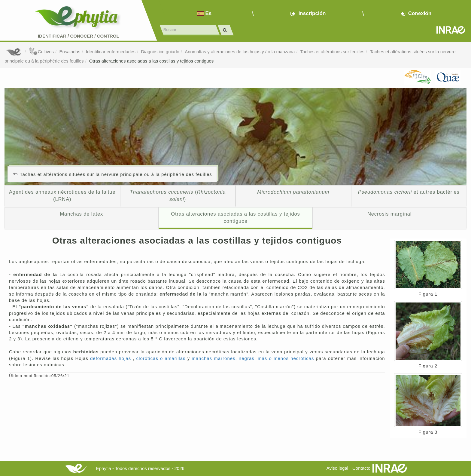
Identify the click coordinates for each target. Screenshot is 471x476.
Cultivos (41, 52)
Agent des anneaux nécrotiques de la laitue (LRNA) (62, 195)
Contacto (361, 468)
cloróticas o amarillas (162, 358)
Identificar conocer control (79, 36)
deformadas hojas (111, 358)
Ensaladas (70, 52)
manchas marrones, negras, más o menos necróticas (254, 358)
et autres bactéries (409, 192)
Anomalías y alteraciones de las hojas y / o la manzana (240, 52)
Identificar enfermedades (111, 52)
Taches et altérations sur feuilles (332, 52)
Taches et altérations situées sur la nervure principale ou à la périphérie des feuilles (116, 174)
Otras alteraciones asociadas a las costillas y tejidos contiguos (151, 61)
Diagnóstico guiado (160, 52)
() (178, 195)
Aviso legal (337, 468)
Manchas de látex (81, 214)
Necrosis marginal (389, 214)
